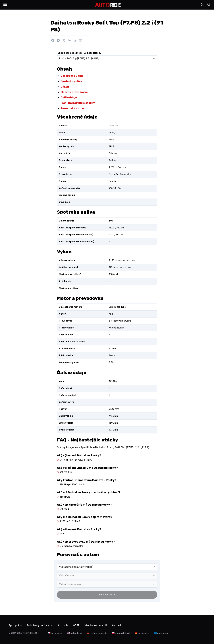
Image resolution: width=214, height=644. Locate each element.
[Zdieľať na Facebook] (53, 40)
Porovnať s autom (73, 108)
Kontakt (117, 625)
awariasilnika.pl (123, 633)
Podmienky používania (39, 625)
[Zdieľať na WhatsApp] (75, 40)
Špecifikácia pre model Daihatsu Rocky (79, 53)
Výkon (65, 87)
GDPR (76, 625)
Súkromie (63, 625)
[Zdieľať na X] (64, 40)
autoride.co (76, 633)
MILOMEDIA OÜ (30, 633)
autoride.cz (57, 633)
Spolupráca (15, 625)
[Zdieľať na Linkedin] (69, 40)
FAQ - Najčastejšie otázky (78, 103)
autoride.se (163, 633)
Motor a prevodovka (74, 92)
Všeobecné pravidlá (96, 625)
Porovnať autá (107, 595)
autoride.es (144, 633)
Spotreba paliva (71, 81)
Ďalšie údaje (69, 97)
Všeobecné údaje (72, 76)
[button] (5, 5)
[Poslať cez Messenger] (58, 40)
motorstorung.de (99, 633)
